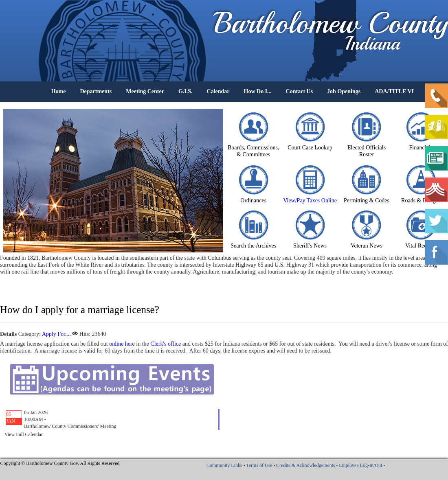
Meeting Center (145, 91)
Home (59, 91)
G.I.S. (186, 91)
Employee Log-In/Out (360, 465)
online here (122, 344)
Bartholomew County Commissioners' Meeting (70, 426)
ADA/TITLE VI (394, 91)
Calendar (218, 91)
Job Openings (344, 91)
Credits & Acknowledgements (306, 465)
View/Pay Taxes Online (310, 201)
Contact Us (300, 91)
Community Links (224, 465)
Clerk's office (166, 344)
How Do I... (258, 91)
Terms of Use (259, 465)
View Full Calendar (24, 434)
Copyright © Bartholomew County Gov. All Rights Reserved (60, 463)
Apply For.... (56, 334)
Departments (96, 91)
